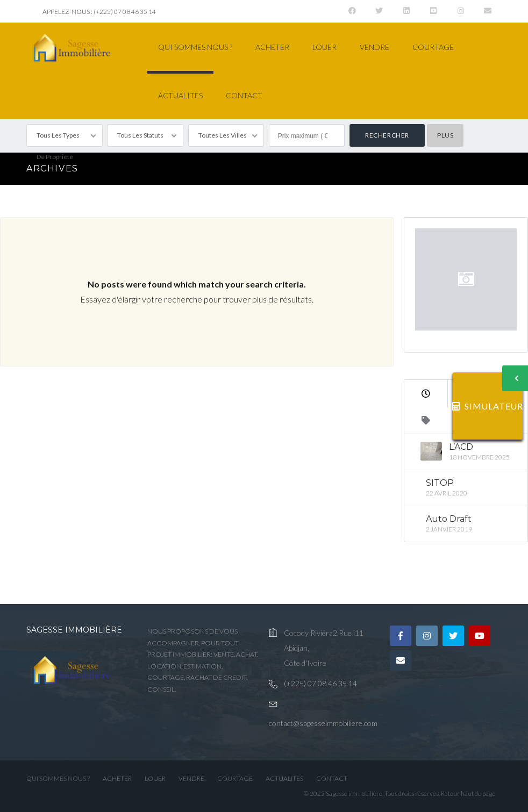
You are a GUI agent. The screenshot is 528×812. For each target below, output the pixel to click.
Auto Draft (449, 519)
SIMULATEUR (488, 406)
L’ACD (461, 447)
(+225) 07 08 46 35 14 (320, 683)
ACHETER (272, 47)
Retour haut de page (468, 793)
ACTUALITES (180, 95)
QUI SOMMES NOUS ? (195, 47)
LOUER (324, 47)
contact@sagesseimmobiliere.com (323, 723)
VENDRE (374, 47)
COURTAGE (433, 47)
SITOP (440, 483)
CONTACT (244, 95)
